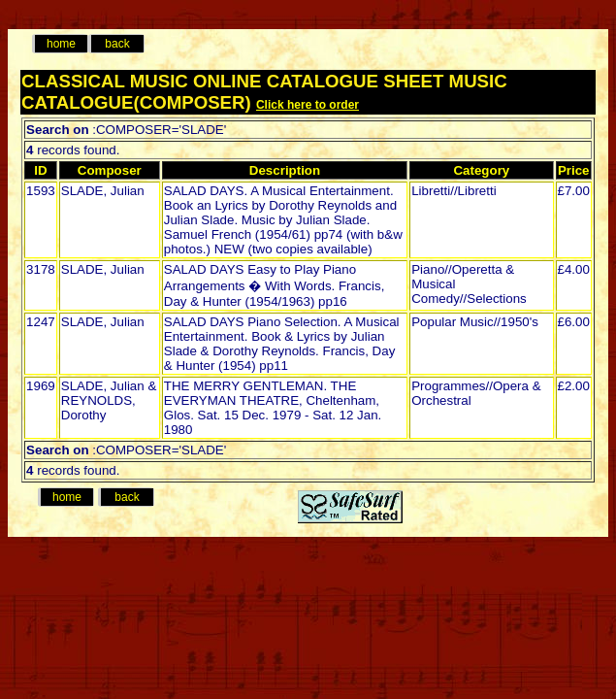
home (61, 44)
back (117, 44)
